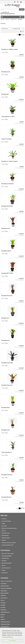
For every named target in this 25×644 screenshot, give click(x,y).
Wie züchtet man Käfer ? (6, 563)
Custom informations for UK (7, 545)
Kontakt (3, 524)
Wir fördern (4, 561)
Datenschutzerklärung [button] (8, 637)
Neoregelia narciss (6, 72)
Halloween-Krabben (5, 586)
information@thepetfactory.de (8, 14)
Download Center (5, 558)
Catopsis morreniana (6, 139)
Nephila (2, 617)
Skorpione (3, 619)
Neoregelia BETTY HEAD (7, 273)
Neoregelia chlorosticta (7, 296)
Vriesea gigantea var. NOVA (8, 117)
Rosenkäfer (3, 605)
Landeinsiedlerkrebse (5, 612)
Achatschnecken (4, 598)
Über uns (3, 565)
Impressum (4, 519)
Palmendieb (3, 596)
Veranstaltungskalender (6, 556)
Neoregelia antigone (6, 251)
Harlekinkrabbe (4, 591)
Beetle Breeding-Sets (6, 568)
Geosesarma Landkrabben (6, 588)
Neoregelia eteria (5, 340)
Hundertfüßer (3, 610)
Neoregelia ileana (5, 408)
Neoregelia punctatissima (7, 184)
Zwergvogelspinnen (5, 627)
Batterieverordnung (5, 538)
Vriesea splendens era (7, 452)
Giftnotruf (3, 540)
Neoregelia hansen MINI (7, 363)
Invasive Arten (4, 573)
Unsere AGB (4, 526)
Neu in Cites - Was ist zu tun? (7, 554)
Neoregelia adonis (6, 228)
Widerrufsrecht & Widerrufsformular (9, 528)
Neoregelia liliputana (6, 497)
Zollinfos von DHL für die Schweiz (8, 543)
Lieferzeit (3, 531)
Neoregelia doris (5, 318)
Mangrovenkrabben (5, 593)
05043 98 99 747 (6, 12)
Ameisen (2, 600)
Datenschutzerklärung (6, 521)
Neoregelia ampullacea (7, 475)
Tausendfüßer (3, 584)
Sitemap (3, 570)
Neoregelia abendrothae (7, 206)
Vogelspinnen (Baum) (5, 622)
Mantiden (3, 615)
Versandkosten (22, 56)
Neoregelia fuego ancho (7, 385)
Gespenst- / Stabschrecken (6, 581)
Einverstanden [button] (12, 641)
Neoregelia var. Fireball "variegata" (10, 161)
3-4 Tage (6, 52)
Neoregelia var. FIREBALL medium (10, 49)
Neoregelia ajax (5, 94)
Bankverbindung (5, 535)
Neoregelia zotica (6, 430)
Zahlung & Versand (5, 533)
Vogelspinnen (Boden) (5, 624)
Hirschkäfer (3, 603)
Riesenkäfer (3, 607)
